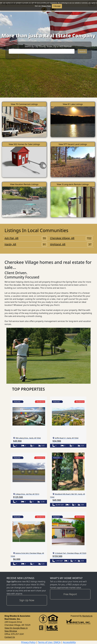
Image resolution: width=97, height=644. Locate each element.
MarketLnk (87, 616)
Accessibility (69, 642)
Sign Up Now (27, 600)
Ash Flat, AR (26, 238)
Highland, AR (71, 244)
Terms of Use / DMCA (49, 642)
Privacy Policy (46, 6)
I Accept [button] (57, 6)
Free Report (70, 594)
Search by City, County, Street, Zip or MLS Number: (48, 46)
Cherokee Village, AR (71, 238)
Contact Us (10, 637)
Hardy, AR (26, 244)
